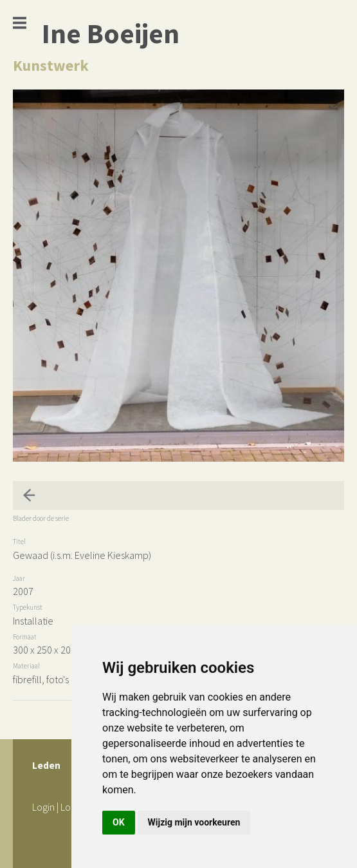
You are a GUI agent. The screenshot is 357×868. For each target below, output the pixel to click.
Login (43, 807)
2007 (23, 591)
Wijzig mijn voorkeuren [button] (194, 822)
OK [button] (119, 822)
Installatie (33, 621)
